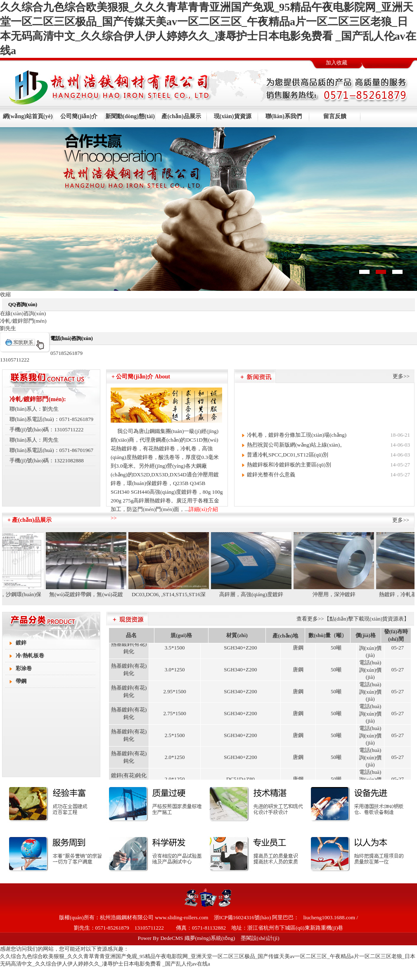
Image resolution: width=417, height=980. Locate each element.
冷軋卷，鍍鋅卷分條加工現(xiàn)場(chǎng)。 (297, 435)
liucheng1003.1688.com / (331, 917)
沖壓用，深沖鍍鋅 (337, 594)
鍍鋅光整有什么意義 (271, 475)
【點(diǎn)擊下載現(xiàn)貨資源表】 (367, 619)
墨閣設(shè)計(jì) (260, 938)
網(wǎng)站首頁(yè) (28, 116)
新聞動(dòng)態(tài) (130, 116)
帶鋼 (21, 681)
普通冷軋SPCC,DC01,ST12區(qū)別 (288, 455)
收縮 (5, 294)
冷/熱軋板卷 (30, 655)
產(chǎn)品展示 (181, 116)
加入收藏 (336, 63)
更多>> (401, 376)
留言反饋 (335, 116)
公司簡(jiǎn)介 (79, 116)
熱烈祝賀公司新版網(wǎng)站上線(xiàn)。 (296, 445)
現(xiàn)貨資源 (233, 116)
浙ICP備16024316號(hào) (243, 917)
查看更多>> (310, 619)
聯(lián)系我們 (284, 116)
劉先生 (8, 328)
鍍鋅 (21, 643)
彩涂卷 (24, 668)
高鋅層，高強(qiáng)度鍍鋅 (254, 594)
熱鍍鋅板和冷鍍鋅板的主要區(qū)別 (289, 465)
